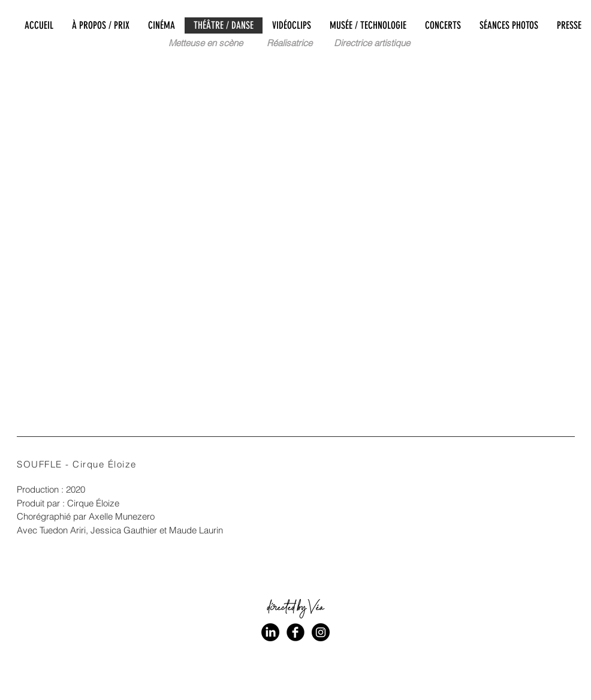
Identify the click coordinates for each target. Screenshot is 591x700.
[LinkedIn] (270, 632)
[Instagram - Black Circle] (321, 632)
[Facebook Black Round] (295, 632)
